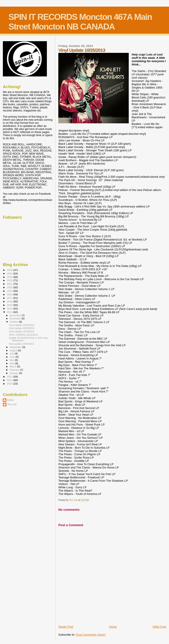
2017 (10, 298)
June (13, 357)
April (12, 363)
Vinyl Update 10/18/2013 (22, 331)
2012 (10, 377)
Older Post (159, 627)
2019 (10, 291)
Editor (11, 400)
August (14, 350)
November (16, 318)
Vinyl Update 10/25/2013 (22, 328)
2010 (10, 384)
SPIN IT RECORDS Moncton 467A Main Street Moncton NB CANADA (80, 22)
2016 (10, 301)
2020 (10, 287)
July (12, 353)
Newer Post (66, 627)
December (16, 315)
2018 (10, 294)
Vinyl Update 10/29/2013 (22, 325)
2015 (10, 305)
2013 (10, 312)
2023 (10, 277)
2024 (10, 273)
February (15, 370)
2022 (10, 280)
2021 (10, 284)
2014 (10, 308)
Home (113, 627)
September (16, 347)
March (13, 366)
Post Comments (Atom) (91, 635)
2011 (10, 380)
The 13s (12, 404)
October (14, 322)
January (14, 373)
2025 (10, 270)
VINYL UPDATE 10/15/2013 (23, 335)
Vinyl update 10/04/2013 (21, 344)
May (12, 360)
